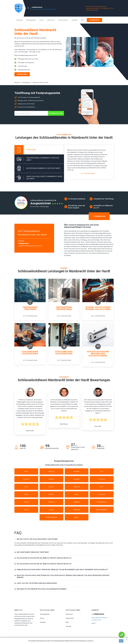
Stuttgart (51, 479)
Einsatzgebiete (31, 20)
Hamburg (51, 471)
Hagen (26, 494)
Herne (77, 494)
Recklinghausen (102, 502)
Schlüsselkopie (30, 352)
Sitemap (68, 626)
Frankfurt (26, 479)
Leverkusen (102, 494)
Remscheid (77, 510)
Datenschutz (70, 618)
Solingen (26, 502)
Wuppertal (77, 487)
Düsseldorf (77, 479)
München (77, 471)
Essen (26, 487)
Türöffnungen (30, 307)
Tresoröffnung (64, 307)
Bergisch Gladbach (51, 517)
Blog (83, 20)
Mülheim (51, 494)
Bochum (51, 487)
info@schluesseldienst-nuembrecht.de (44, 9)
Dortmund (102, 479)
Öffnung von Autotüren (98, 307)
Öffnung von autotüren (98, 309)
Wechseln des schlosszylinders (98, 355)
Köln (102, 471)
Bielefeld (77, 502)
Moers (77, 517)
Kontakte (75, 20)
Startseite (19, 20)
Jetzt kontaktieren (88, 174)
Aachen (51, 510)
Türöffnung (30, 309)
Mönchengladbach (102, 510)
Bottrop (26, 510)
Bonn (102, 487)
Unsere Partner (63, 20)
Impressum (51, 20)
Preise (42, 20)
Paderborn (51, 502)
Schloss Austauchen (98, 352)
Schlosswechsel (64, 352)
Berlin (26, 471)
